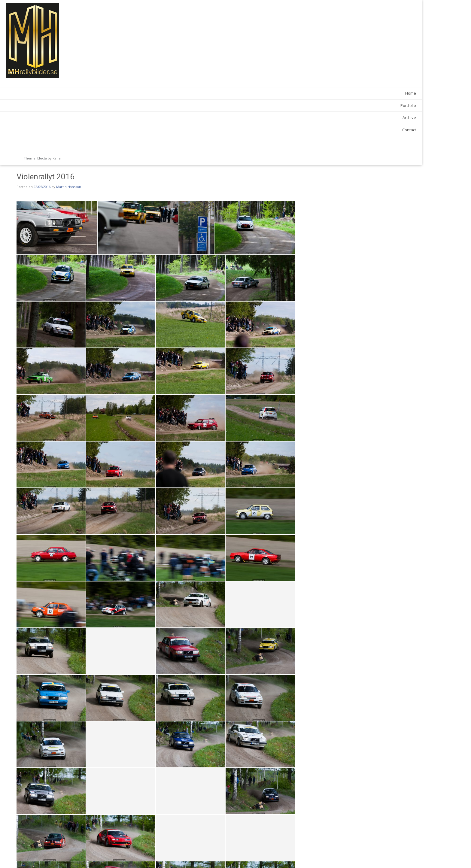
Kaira (57, 158)
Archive (71, 117)
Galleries (113, 843)
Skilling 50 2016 (106, 856)
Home (73, 93)
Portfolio (70, 105)
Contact (71, 130)
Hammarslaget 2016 (348, 856)
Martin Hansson (142, 21)
